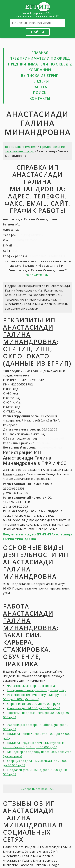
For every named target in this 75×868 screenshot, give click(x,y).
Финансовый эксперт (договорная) (32, 686)
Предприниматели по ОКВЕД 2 (40, 64)
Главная (40, 53)
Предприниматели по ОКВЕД (40, 58)
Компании (40, 70)
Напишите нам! (37, 275)
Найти (38, 32)
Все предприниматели (21, 147)
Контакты (40, 98)
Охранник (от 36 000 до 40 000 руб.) (34, 704)
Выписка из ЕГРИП (40, 75)
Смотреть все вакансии (38, 789)
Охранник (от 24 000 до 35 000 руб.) (34, 708)
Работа (40, 87)
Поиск (40, 93)
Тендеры (40, 81)
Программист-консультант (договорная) (36, 690)
